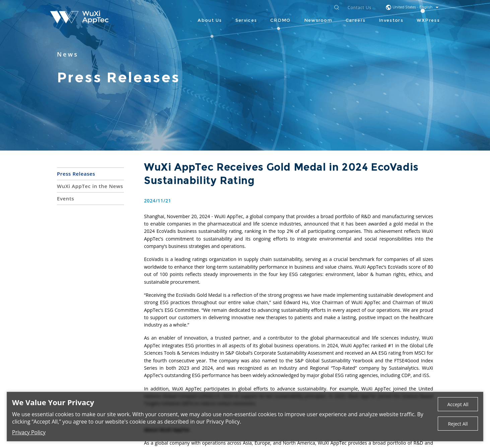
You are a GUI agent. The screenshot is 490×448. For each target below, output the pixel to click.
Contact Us (360, 8)
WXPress (428, 20)
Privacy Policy (29, 432)
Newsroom (318, 20)
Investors (391, 20)
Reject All (458, 424)
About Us (210, 20)
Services (246, 20)
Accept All (458, 404)
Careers (356, 20)
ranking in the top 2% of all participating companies (303, 231)
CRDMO (281, 20)
